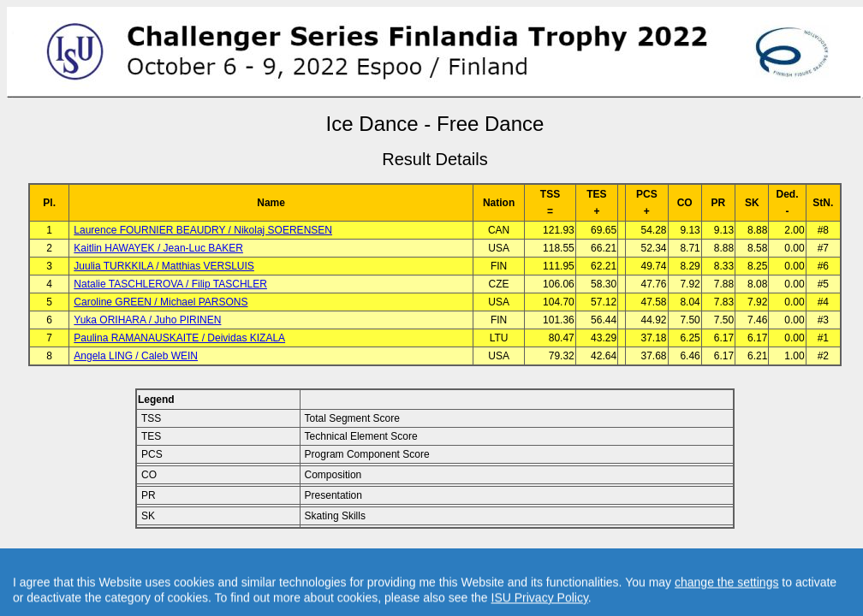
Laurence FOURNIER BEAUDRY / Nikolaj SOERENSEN (203, 230)
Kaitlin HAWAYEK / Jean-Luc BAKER (158, 248)
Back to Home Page (362, 557)
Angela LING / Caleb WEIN (136, 356)
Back (290, 557)
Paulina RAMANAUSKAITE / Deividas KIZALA (179, 338)
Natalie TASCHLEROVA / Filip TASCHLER (170, 284)
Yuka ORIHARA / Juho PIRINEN (147, 320)
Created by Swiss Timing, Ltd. (628, 557)
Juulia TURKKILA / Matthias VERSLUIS (164, 266)
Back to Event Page (219, 557)
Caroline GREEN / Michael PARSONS (161, 302)
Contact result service (496, 557)
